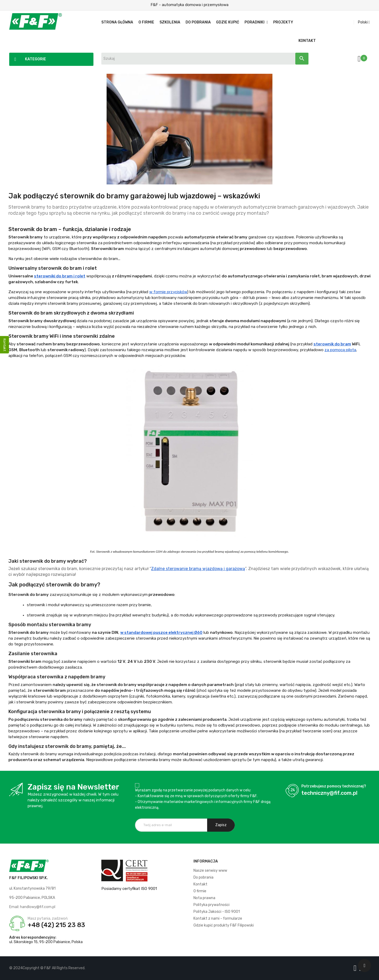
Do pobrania (203, 877)
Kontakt (200, 884)
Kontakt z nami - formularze (218, 918)
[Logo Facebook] (356, 968)
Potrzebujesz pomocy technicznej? (334, 786)
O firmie (200, 891)
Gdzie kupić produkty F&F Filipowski (224, 925)
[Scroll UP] (365, 966)
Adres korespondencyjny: (33, 937)
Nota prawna (204, 898)
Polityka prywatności (211, 905)
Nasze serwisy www (210, 871)
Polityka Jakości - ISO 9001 (217, 912)
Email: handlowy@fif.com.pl (32, 907)
